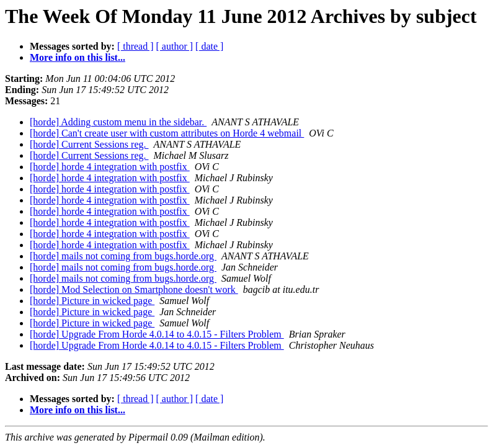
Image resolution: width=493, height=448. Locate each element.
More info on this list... (78, 57)
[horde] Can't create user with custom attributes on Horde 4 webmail (167, 133)
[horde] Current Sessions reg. (89, 144)
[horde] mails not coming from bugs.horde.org (123, 256)
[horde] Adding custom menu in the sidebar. (118, 122)
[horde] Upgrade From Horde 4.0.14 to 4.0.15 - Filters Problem (157, 334)
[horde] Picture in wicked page (92, 301)
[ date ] (209, 46)
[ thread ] (135, 46)
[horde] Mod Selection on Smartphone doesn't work (134, 289)
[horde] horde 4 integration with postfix (110, 167)
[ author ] (175, 46)
